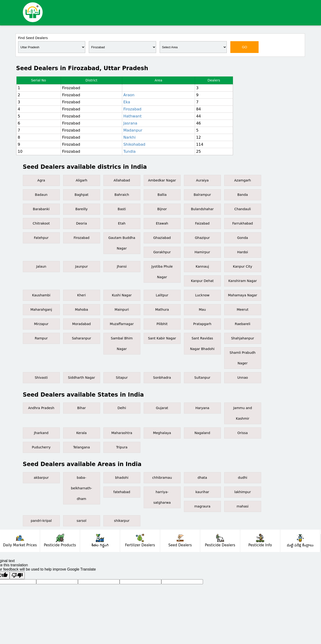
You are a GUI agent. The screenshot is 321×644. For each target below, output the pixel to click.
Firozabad (132, 109)
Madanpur (133, 130)
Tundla (130, 151)
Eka (127, 102)
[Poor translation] (17, 575)
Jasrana (130, 123)
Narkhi (130, 137)
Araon (129, 95)
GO (244, 47)
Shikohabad (134, 144)
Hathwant (133, 116)
